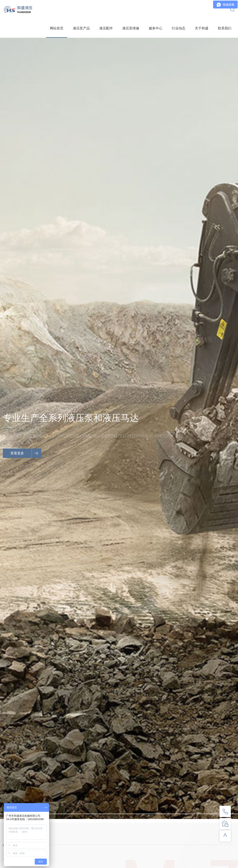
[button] (119, 814)
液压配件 (106, 28)
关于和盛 (202, 28)
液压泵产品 (81, 28)
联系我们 (225, 28)
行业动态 (179, 28)
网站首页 (57, 28)
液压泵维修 (131, 28)
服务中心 (156, 28)
